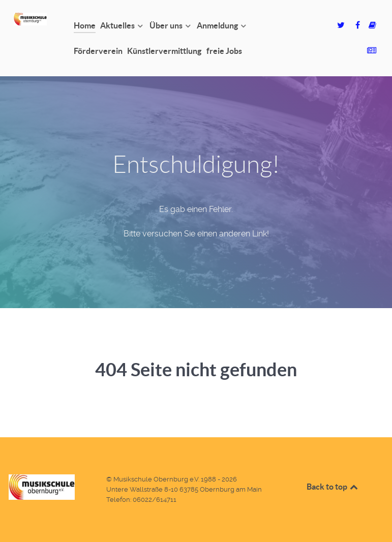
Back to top (333, 487)
